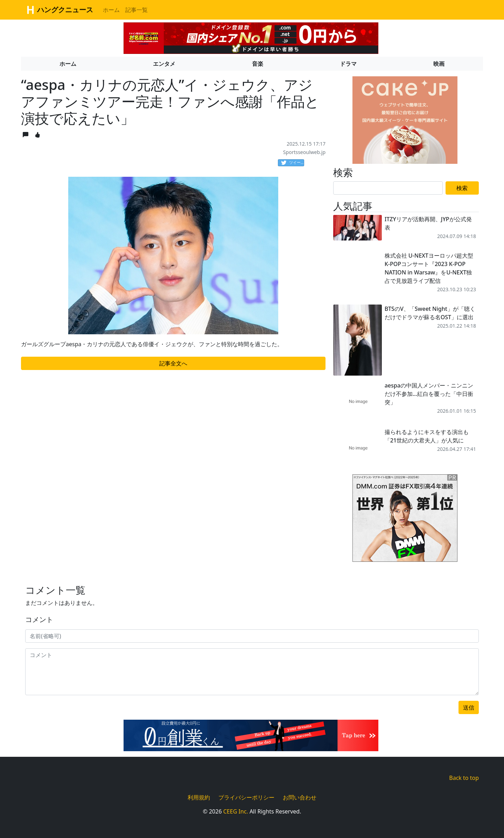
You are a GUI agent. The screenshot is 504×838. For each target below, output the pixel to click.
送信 (469, 707)
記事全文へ (173, 363)
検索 (462, 188)
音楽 (258, 64)
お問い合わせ (300, 797)
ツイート (293, 163)
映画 (439, 64)
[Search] (388, 188)
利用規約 (199, 797)
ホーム (111, 10)
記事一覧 (136, 10)
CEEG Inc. (236, 811)
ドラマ (348, 64)
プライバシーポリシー (246, 797)
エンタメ (164, 64)
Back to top (464, 778)
